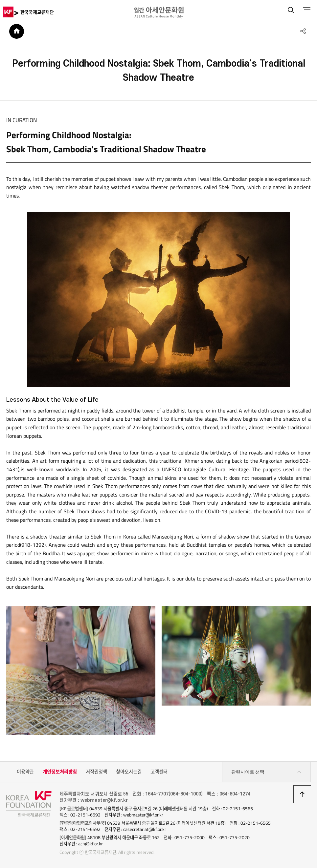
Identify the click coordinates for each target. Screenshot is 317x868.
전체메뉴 (307, 10)
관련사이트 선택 (266, 772)
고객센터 (159, 772)
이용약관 (25, 772)
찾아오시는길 (129, 772)
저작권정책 (96, 772)
